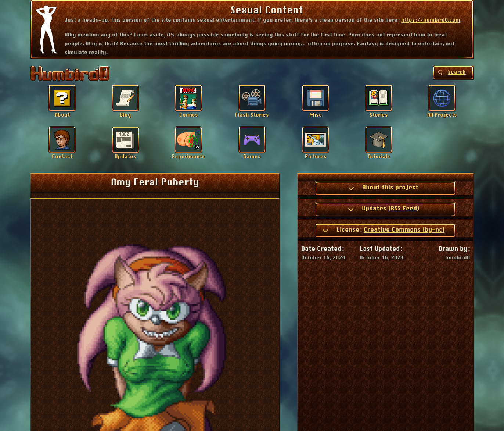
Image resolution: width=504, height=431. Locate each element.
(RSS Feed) (404, 209)
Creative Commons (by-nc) (404, 230)
